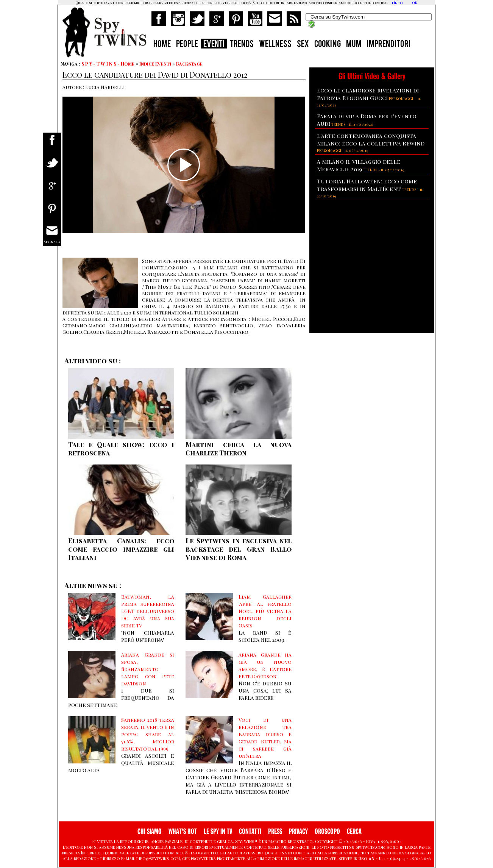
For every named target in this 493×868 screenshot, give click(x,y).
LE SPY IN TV (218, 831)
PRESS (275, 831)
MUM (354, 45)
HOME (162, 45)
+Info (397, 3)
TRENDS (242, 45)
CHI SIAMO (150, 831)
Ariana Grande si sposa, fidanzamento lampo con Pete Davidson (148, 669)
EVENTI (214, 45)
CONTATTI (250, 831)
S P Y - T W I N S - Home (108, 64)
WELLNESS (275, 45)
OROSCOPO (327, 831)
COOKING (328, 45)
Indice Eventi (155, 64)
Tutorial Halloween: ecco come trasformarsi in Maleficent (367, 185)
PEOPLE (187, 45)
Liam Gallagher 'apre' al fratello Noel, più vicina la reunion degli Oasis (265, 611)
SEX (303, 45)
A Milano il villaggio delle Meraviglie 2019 (359, 165)
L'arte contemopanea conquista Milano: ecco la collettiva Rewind (371, 139)
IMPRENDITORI (388, 45)
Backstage (189, 64)
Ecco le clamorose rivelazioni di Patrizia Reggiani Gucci (368, 94)
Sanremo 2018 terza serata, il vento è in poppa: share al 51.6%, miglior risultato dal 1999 (148, 734)
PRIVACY (298, 831)
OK (415, 3)
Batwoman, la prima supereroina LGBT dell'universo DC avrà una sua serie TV (148, 611)
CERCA (354, 831)
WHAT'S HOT (183, 831)
